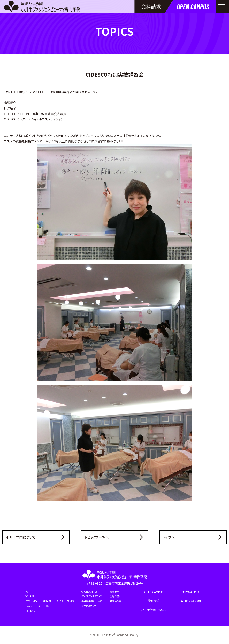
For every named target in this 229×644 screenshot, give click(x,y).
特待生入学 (116, 601)
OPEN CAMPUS (154, 592)
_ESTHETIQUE (43, 606)
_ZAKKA (70, 601)
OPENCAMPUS (89, 592)
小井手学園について (91, 601)
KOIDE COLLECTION (92, 596)
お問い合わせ (191, 592)
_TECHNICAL (32, 601)
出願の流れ (116, 596)
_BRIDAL (30, 611)
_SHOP (59, 601)
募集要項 (114, 592)
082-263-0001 (191, 601)
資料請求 (154, 601)
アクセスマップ (89, 606)
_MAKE (29, 606)
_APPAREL (47, 601)
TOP (27, 592)
